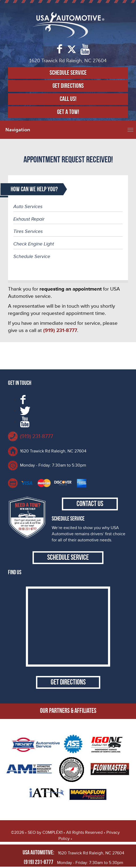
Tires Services (28, 231)
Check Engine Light (34, 244)
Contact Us (90, 504)
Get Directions (68, 86)
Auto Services (28, 206)
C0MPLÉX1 (52, 832)
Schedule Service (68, 73)
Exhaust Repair (29, 219)
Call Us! (68, 99)
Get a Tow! (68, 112)
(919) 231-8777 (37, 436)
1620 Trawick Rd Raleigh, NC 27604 (53, 451)
